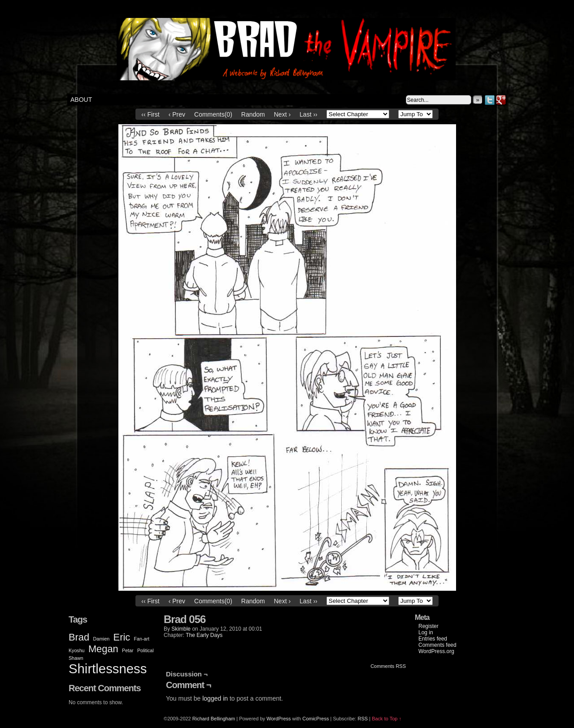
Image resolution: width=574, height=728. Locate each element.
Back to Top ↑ (387, 719)
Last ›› (309, 114)
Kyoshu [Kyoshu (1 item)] (77, 650)
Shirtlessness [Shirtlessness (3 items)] (108, 669)
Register (428, 626)
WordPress (278, 719)
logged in (215, 698)
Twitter (490, 100)
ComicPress (315, 719)
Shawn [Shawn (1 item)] (76, 658)
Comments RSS (388, 666)
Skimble (181, 629)
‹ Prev (177, 114)
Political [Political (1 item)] (146, 650)
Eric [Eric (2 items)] (122, 637)
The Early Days (204, 635)
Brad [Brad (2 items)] (79, 637)
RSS (363, 719)
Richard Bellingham (214, 719)
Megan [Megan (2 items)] (103, 649)
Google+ (501, 100)
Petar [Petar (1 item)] (128, 650)
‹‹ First (150, 114)
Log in (426, 632)
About (81, 100)
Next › (282, 114)
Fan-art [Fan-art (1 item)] (142, 639)
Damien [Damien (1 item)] (102, 639)
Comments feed (437, 645)
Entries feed (433, 639)
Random (253, 114)
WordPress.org (436, 651)
